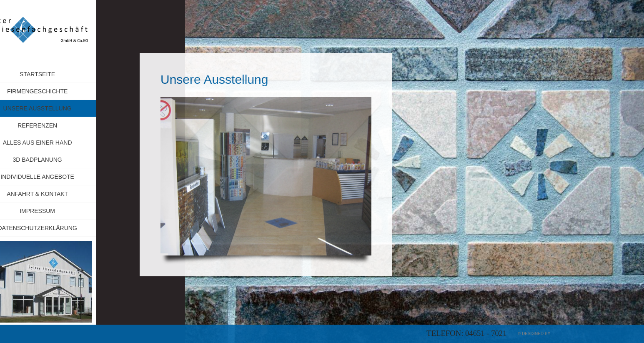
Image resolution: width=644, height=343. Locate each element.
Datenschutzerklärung (59, 228)
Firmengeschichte (59, 91)
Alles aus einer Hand (59, 143)
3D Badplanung (59, 160)
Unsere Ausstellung (59, 108)
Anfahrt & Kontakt (59, 194)
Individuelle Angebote (59, 177)
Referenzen (59, 125)
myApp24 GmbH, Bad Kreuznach (587, 334)
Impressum (80, 211)
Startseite (59, 74)
